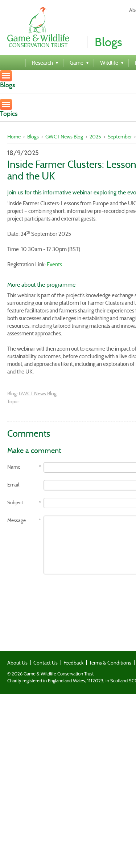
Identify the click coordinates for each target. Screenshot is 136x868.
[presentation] (62, 596)
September (120, 137)
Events (54, 265)
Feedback (73, 663)
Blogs (33, 137)
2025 (95, 137)
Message (17, 520)
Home (14, 137)
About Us (17, 663)
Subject (15, 503)
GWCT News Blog (64, 137)
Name (14, 467)
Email (13, 485)
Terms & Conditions (110, 663)
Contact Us (46, 663)
